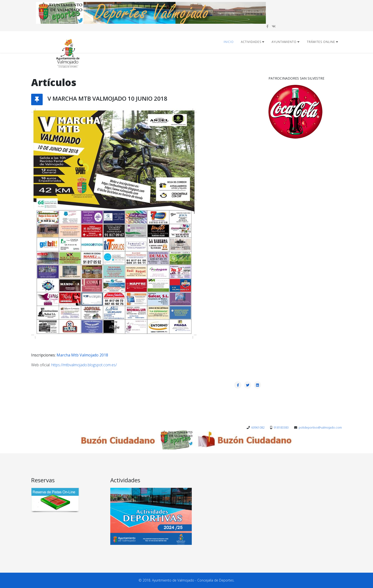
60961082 (258, 428)
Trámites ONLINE (321, 42)
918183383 (281, 428)
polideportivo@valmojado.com (320, 428)
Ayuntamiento (284, 42)
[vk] (274, 26)
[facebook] (267, 26)
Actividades (251, 42)
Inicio (229, 42)
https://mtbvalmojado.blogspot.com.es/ (84, 365)
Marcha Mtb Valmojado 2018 (82, 355)
